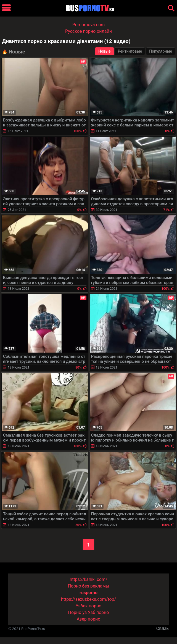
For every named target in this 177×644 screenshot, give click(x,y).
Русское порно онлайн (88, 31)
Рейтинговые (130, 51)
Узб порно (98, 612)
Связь (163, 628)
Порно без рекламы (89, 586)
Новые (105, 51)
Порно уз (78, 612)
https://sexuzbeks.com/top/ (88, 599)
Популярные (161, 51)
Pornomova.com (89, 25)
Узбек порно (89, 606)
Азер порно (89, 619)
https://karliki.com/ (88, 579)
